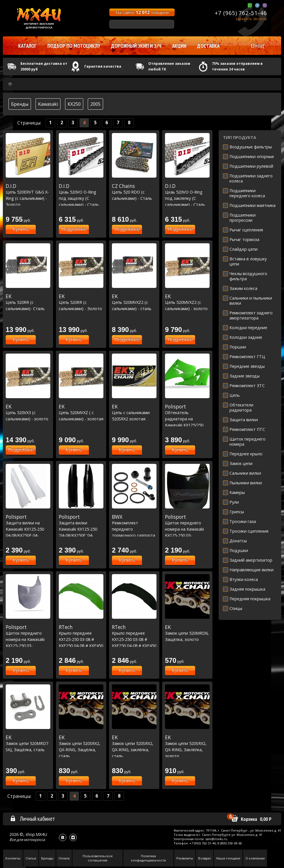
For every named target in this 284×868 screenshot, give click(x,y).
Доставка (208, 46)
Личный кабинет (33, 819)
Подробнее (74, 229)
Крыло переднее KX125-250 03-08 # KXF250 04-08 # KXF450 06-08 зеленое (81, 639)
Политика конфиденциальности (148, 858)
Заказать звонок (251, 19)
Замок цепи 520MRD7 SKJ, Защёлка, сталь (28, 743)
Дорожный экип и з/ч (136, 46)
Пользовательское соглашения (98, 858)
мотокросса (34, 840)
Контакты (13, 858)
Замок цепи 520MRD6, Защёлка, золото (187, 633)
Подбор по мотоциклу (74, 46)
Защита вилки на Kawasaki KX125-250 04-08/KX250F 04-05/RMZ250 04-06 (28, 529)
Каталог (27, 46)
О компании (255, 858)
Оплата (64, 858)
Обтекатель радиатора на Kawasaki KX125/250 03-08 (187, 419)
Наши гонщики (228, 858)
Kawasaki (48, 104)
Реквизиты (185, 858)
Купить (21, 229)
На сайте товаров (142, 12)
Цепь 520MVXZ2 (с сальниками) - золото (187, 302)
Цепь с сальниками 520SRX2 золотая (134, 413)
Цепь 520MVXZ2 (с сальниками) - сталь (134, 302)
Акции (179, 46)
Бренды (20, 104)
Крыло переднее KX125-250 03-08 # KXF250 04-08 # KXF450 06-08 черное (134, 639)
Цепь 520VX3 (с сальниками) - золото (28, 413)
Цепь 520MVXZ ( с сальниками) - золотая (81, 413)
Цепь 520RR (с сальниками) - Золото (81, 302)
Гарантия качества (103, 66)
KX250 (74, 104)
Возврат (205, 858)
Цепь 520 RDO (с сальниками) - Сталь (134, 192)
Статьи (31, 858)
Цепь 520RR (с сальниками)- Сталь (28, 302)
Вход (257, 45)
